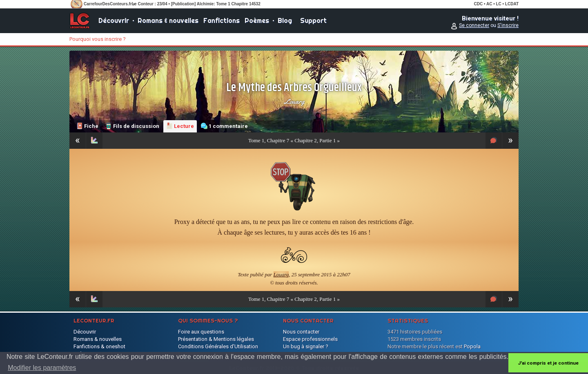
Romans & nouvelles (168, 20)
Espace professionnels (310, 339)
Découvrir (114, 20)
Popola (472, 346)
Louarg (294, 101)
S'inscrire (508, 25)
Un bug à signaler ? (306, 346)
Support (313, 20)
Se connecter (474, 25)
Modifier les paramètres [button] (42, 368)
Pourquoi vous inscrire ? (98, 39)
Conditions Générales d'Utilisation (218, 346)
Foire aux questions (201, 332)
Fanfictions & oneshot (99, 346)
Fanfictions (222, 20)
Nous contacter (301, 332)
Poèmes (257, 20)
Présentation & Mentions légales (216, 339)
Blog (285, 20)
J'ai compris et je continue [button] (548, 363)
